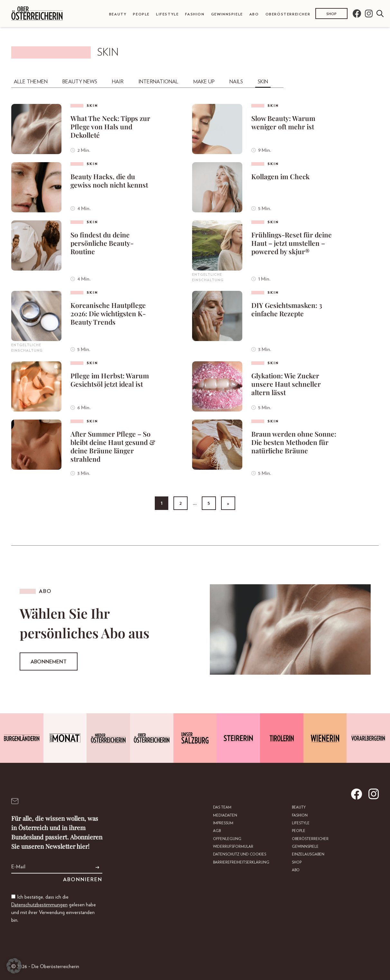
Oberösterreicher (288, 14)
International (158, 82)
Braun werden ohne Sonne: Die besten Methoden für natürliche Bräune (294, 442)
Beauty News (80, 82)
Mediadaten (226, 815)
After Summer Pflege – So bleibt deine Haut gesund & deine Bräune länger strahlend (113, 446)
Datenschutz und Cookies (240, 854)
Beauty (118, 14)
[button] (14, 966)
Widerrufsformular (234, 846)
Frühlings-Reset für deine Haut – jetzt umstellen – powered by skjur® (292, 243)
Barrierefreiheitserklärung (241, 862)
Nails (236, 82)
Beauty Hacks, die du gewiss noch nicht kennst (109, 180)
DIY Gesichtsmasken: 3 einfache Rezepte (287, 309)
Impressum (224, 823)
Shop (331, 14)
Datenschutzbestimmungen (39, 905)
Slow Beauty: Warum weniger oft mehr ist (283, 122)
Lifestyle (167, 14)
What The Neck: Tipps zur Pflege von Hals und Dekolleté (110, 126)
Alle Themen (31, 82)
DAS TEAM (223, 807)
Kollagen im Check (280, 176)
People (141, 14)
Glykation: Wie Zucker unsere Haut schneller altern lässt (286, 384)
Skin (263, 82)
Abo (254, 14)
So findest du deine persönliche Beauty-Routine (102, 243)
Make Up (204, 82)
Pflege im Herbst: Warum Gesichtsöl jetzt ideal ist (110, 380)
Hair (118, 82)
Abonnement (49, 662)
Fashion (195, 14)
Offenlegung (227, 839)
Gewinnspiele (227, 14)
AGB (217, 831)
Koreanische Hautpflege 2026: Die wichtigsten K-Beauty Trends (108, 313)
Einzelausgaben (308, 854)
